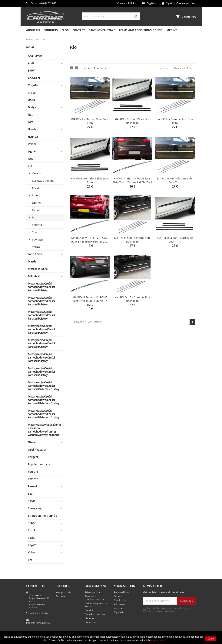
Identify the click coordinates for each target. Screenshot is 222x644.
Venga (36, 247)
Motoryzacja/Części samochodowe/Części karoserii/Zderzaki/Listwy (44, 386)
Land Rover (35, 254)
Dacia (31, 100)
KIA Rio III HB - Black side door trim (90, 180)
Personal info (121, 592)
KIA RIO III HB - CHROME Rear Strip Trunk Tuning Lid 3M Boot (132, 180)
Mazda (32, 261)
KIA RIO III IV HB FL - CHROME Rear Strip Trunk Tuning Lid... (90, 240)
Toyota (32, 545)
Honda (32, 129)
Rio (34, 217)
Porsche (33, 472)
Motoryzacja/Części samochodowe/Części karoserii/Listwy (41, 287)
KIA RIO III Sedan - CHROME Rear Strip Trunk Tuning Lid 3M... (90, 301)
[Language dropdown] (149, 3)
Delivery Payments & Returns (96, 605)
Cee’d (35, 188)
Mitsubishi (35, 276)
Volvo (31, 552)
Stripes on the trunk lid (43, 516)
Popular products (39, 464)
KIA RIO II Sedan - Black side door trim (132, 121)
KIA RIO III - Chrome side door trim (175, 121)
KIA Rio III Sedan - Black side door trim (175, 240)
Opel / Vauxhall (38, 450)
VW (30, 560)
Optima (37, 203)
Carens (36, 173)
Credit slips (120, 600)
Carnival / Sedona (43, 181)
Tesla (31, 538)
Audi (31, 63)
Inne (35, 195)
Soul (35, 232)
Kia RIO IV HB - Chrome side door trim (132, 299)
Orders (118, 596)
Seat (31, 494)
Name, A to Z (184, 68)
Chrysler (33, 85)
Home (30, 47)
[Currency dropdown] (132, 3)
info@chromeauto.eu (38, 623)
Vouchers (119, 608)
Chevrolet (34, 78)
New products (63, 592)
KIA (30, 166)
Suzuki (32, 530)
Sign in (170, 3)
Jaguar (32, 151)
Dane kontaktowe (102, 30)
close (211, 639)
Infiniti (32, 144)
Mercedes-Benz (38, 269)
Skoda (32, 501)
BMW (31, 71)
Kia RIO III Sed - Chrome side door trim (132, 240)
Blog (65, 30)
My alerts (119, 612)
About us (33, 30)
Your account (125, 586)
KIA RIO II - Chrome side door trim (90, 121)
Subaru (33, 523)
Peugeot (33, 457)
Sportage (38, 239)
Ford (31, 122)
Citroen (33, 93)
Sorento (37, 225)
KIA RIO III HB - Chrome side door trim (175, 180)
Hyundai (33, 137)
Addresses (120, 604)
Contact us (91, 622)
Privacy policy (92, 592)
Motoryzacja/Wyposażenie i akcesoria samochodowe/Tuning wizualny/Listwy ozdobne (45, 430)
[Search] (111, 16)
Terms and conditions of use (140, 30)
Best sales (61, 596)
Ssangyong (35, 508)
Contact (79, 30)
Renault (33, 486)
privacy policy (158, 640)
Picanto (37, 210)
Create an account (186, 3)
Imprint (171, 30)
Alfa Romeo (35, 56)
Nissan (32, 442)
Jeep (31, 159)
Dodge (32, 107)
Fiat (30, 115)
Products (51, 30)
